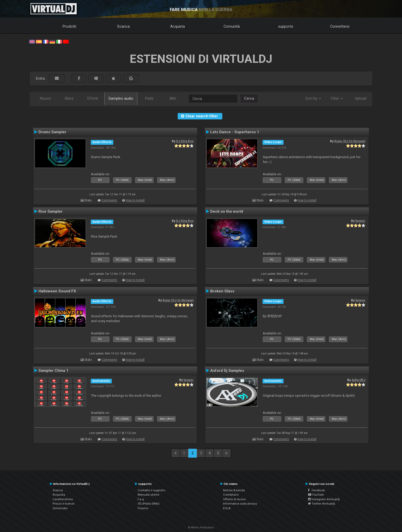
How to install (135, 200)
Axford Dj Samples (227, 371)
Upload (361, 98)
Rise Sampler (51, 211)
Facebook (316, 490)
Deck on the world (227, 211)
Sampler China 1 (53, 371)
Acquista (178, 26)
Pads (149, 98)
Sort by (313, 98)
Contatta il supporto (151, 490)
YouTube (316, 495)
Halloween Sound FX (57, 291)
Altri (173, 98)
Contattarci (231, 495)
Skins (69, 98)
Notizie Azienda (234, 490)
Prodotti (69, 26)
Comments (109, 200)
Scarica (123, 26)
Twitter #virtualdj (322, 504)
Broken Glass (222, 291)
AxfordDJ (358, 380)
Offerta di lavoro (234, 499)
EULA (227, 508)
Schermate (60, 508)
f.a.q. (141, 499)
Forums (143, 508)
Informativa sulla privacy (240, 504)
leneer (360, 221)
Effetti (93, 98)
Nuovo (46, 98)
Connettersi (340, 26)
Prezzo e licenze (63, 504)
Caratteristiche (63, 499)
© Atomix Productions (201, 528)
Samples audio (121, 98)
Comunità (232, 26)
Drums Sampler (52, 132)
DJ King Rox (185, 141)
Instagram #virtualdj (324, 499)
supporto (286, 26)
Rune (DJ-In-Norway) (350, 141)
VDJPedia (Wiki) (149, 504)
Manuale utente (148, 495)
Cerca (249, 98)
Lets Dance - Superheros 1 (235, 132)
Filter (337, 98)
